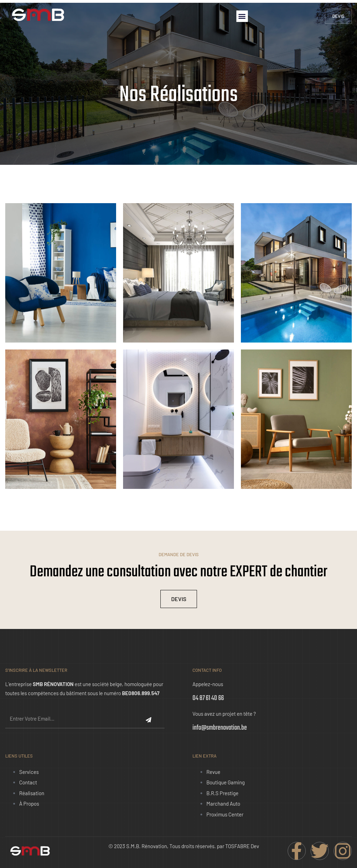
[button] (242, 16)
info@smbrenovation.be (220, 728)
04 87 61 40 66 (208, 698)
